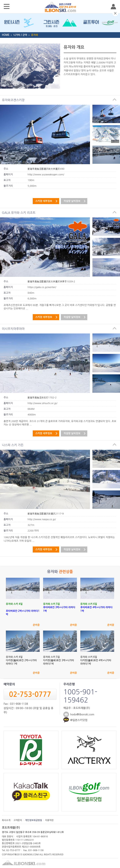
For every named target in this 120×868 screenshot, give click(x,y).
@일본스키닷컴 (79, 720)
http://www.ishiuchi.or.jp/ (43, 403)
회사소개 (6, 820)
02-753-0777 (30, 694)
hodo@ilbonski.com (82, 714)
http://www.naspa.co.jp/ (42, 519)
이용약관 (49, 820)
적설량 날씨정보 (72, 201)
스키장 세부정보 (44, 201)
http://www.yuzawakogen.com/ (46, 174)
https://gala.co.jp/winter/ (42, 287)
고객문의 (18, 820)
